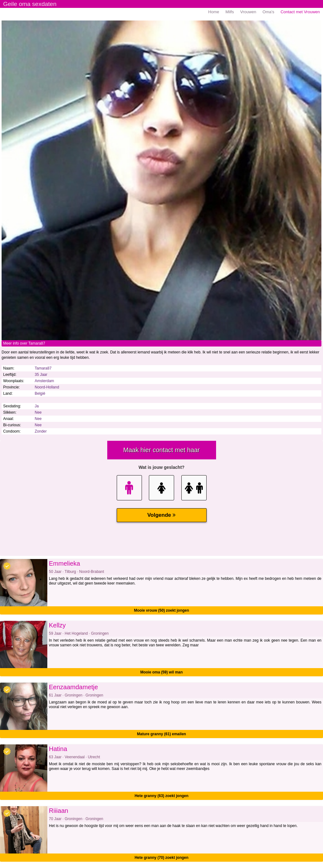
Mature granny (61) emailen (161, 734)
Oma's (268, 12)
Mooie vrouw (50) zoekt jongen (162, 610)
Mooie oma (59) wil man (162, 672)
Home (214, 12)
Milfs (230, 12)
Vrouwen (248, 12)
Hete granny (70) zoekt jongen (162, 858)
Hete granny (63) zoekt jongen (162, 796)
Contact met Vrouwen (300, 12)
